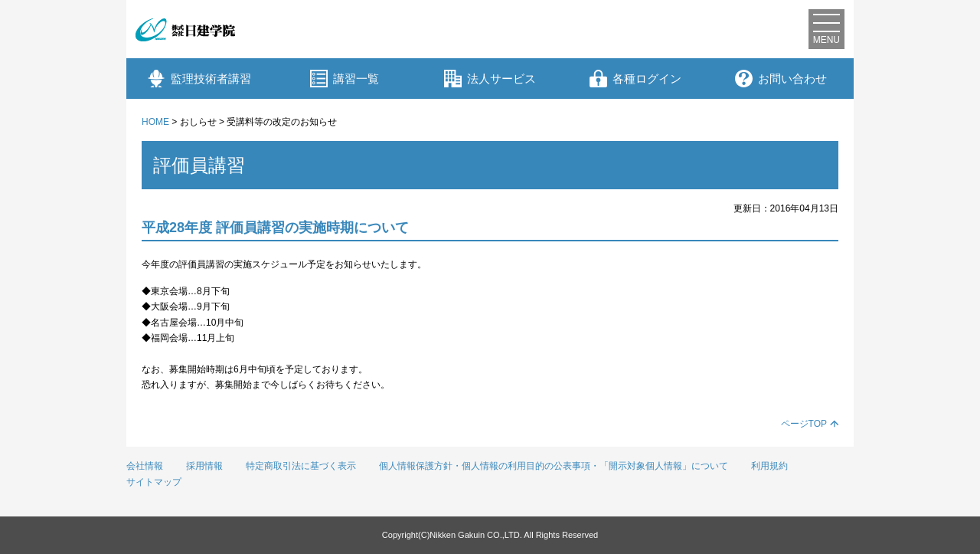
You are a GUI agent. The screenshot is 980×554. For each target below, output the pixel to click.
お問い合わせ (781, 79)
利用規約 (769, 466)
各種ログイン (635, 79)
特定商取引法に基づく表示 (301, 466)
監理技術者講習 (199, 79)
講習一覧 (345, 79)
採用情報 (204, 466)
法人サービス (490, 79)
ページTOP (804, 424)
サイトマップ (154, 482)
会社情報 (145, 466)
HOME (155, 122)
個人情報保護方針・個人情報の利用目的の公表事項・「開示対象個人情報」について (554, 466)
